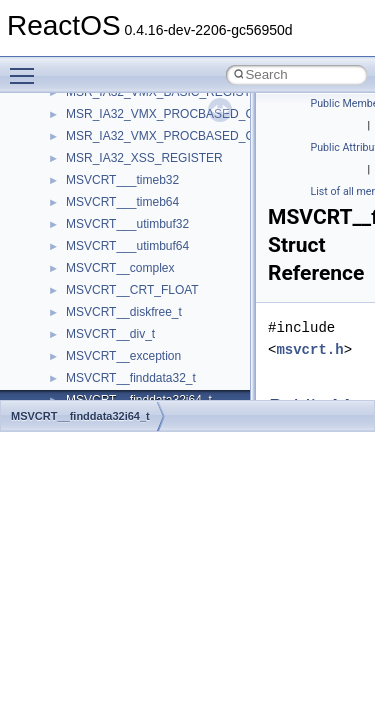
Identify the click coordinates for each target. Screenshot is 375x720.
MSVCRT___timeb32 (122, 180)
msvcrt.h (309, 349)
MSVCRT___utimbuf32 (127, 224)
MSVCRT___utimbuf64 (127, 246)
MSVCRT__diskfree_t (124, 312)
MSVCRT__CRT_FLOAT (132, 290)
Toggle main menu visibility (27, 67)
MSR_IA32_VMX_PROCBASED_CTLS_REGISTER (205, 136)
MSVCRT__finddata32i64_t (80, 416)
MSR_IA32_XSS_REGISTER (144, 158)
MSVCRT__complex (120, 268)
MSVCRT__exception (123, 356)
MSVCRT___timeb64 (122, 202)
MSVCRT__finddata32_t (131, 378)
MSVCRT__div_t (110, 334)
